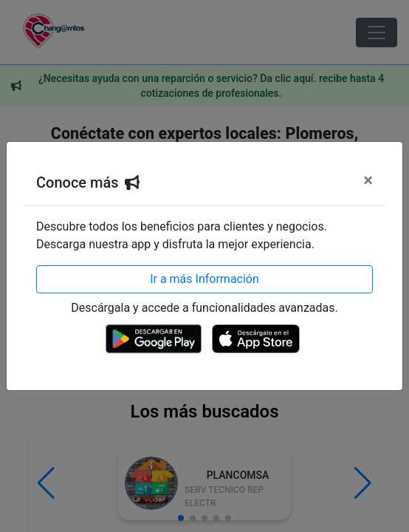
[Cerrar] (368, 180)
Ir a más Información (205, 279)
